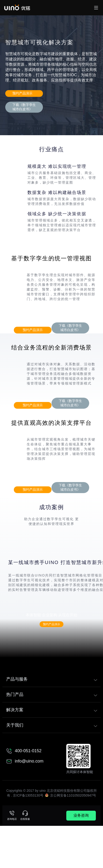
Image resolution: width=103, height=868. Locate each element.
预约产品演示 (22, 93)
